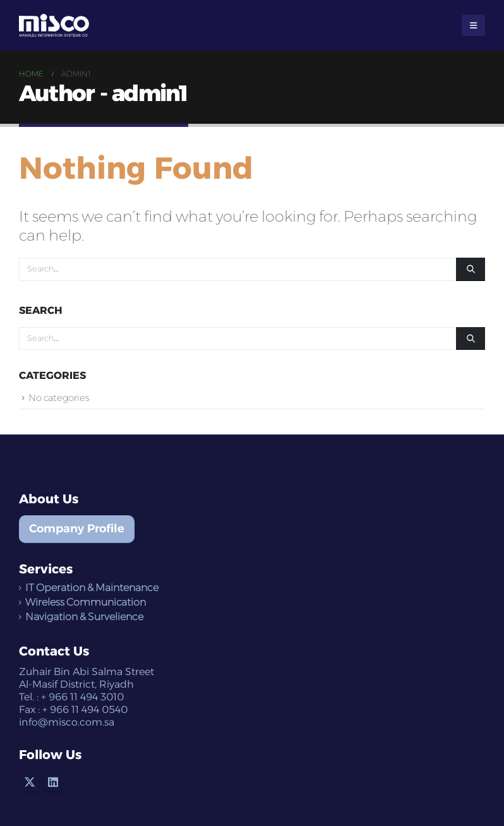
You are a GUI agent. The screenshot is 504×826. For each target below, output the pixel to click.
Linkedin (53, 782)
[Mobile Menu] (473, 25)
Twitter (30, 782)
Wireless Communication (86, 602)
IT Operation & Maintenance (92, 588)
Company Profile (77, 529)
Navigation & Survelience (84, 617)
